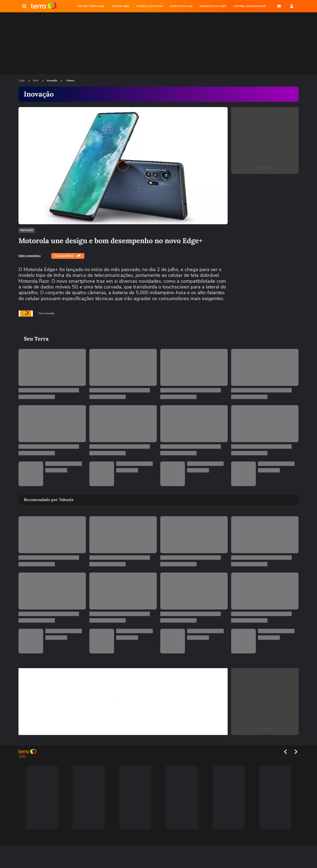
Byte (36, 80)
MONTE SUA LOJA (181, 6)
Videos (70, 80)
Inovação (52, 80)
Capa (22, 80)
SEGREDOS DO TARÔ (213, 6)
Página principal (44, 6)
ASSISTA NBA (120, 6)
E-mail (279, 6)
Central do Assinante (250, 6)
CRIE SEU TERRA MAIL (91, 6)
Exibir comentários (30, 256)
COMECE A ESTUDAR (150, 6)
